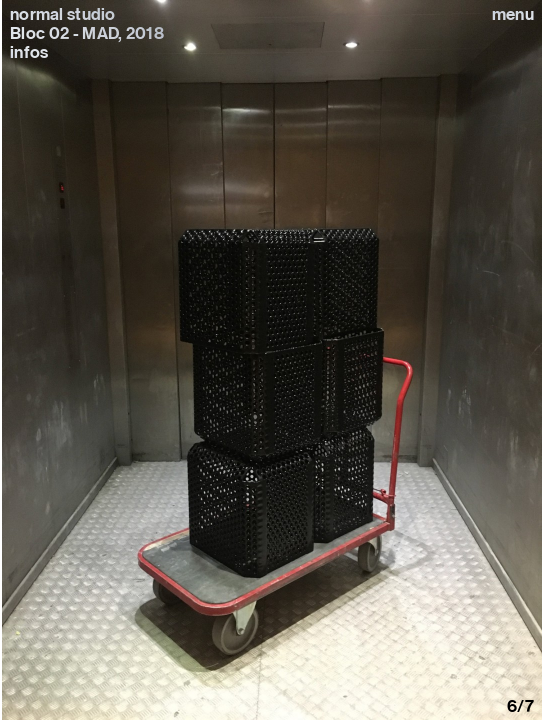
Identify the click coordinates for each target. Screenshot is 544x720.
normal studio (63, 14)
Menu (513, 14)
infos (29, 52)
